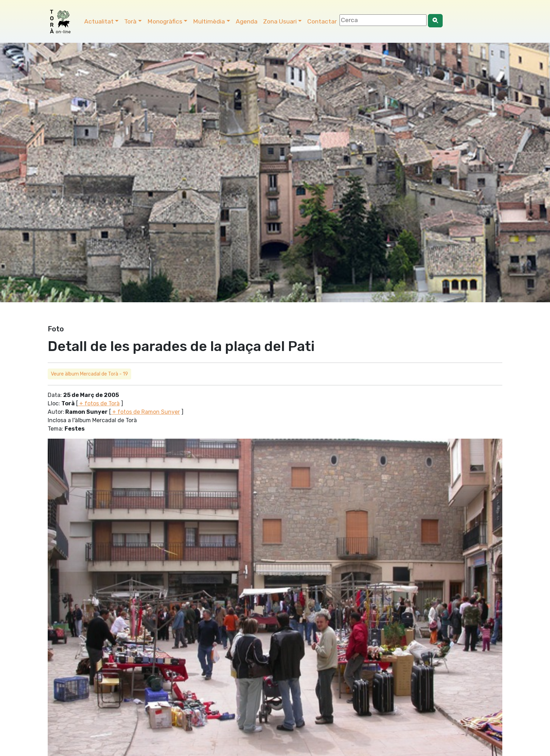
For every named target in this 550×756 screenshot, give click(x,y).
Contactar (322, 21)
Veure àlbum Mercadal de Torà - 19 (89, 374)
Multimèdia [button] (209, 21)
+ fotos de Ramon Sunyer (145, 412)
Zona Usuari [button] (280, 21)
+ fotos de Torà (99, 403)
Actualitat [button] (99, 21)
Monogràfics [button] (165, 21)
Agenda (247, 21)
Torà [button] (130, 21)
